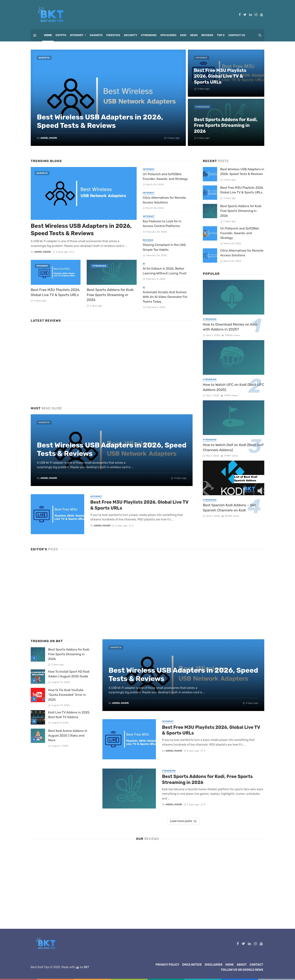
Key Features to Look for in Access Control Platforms (162, 224)
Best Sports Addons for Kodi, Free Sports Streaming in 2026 (226, 125)
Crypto (61, 35)
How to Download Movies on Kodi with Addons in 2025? (230, 327)
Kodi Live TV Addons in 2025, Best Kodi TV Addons (69, 715)
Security (131, 35)
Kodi (183, 35)
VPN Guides (168, 35)
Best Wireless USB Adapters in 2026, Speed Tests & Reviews (100, 121)
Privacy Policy (167, 965)
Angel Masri (49, 138)
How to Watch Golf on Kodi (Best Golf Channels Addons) (233, 447)
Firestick (113, 35)
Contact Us (237, 35)
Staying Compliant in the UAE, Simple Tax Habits (165, 247)
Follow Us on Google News (242, 970)
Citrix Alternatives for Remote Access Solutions (164, 200)
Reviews (207, 35)
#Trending (149, 35)
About (242, 965)
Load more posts (183, 821)
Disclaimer (214, 965)
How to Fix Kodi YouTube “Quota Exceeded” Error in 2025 (67, 695)
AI (144, 264)
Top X (221, 35)
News (194, 35)
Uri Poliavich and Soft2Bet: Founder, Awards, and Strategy (165, 177)
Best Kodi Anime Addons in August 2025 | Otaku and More (68, 736)
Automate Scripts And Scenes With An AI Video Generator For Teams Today (165, 297)
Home (48, 35)
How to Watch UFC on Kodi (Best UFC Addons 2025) (233, 387)
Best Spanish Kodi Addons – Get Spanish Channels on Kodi (229, 508)
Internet (77, 35)
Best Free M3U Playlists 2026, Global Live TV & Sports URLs (220, 76)
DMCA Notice (192, 965)
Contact (256, 965)
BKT (86, 967)
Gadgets (96, 35)
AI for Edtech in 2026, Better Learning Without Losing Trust (165, 271)
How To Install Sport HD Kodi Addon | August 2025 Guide (69, 674)
